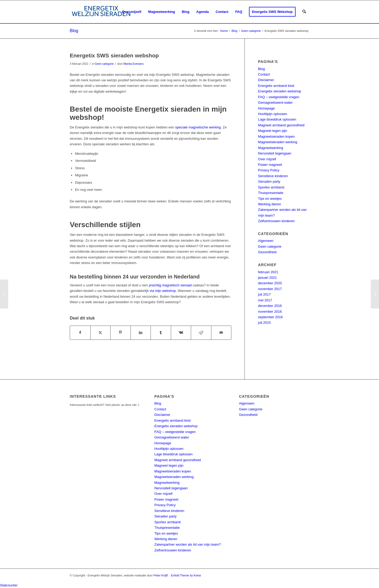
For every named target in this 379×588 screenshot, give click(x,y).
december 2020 (270, 283)
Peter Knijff (161, 575)
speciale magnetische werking (198, 127)
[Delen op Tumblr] (161, 333)
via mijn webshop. (163, 291)
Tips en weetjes (270, 199)
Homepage (266, 108)
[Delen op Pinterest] (121, 333)
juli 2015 (264, 323)
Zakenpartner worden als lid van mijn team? (188, 544)
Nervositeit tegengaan (275, 153)
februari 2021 (268, 272)
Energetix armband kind (276, 86)
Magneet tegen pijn (273, 131)
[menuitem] (132, 12)
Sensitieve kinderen (273, 176)
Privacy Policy (269, 170)
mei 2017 (265, 300)
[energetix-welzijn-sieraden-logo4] (101, 12)
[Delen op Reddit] (201, 333)
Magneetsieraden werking (278, 142)
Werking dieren (269, 204)
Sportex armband (271, 187)
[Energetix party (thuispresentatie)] (4, 294)
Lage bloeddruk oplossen (277, 119)
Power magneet (270, 165)
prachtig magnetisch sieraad (170, 285)
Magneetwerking (270, 148)
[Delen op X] (101, 333)
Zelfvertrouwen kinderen (276, 221)
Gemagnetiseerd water (275, 103)
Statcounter (9, 585)
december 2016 (270, 306)
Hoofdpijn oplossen (273, 114)
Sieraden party (269, 181)
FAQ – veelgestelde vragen (279, 97)
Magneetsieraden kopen (276, 136)
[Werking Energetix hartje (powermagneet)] (375, 294)
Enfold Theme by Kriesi (186, 575)
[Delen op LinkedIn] (141, 333)
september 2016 (270, 317)
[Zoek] (304, 12)
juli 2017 (264, 294)
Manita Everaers (134, 64)
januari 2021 (267, 278)
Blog (74, 31)
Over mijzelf (267, 159)
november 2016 (270, 312)
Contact (264, 74)
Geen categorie (104, 64)
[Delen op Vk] (181, 333)
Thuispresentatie (271, 193)
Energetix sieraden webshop (280, 91)
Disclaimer (266, 80)
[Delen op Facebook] (80, 333)
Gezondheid (267, 252)
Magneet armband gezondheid (281, 125)
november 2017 (270, 289)
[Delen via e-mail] (221, 333)
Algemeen (266, 241)
